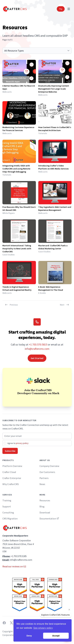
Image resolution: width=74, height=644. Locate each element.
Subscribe (10, 451)
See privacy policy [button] (43, 628)
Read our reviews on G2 (14, 566)
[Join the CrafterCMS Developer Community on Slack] (37, 387)
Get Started (37, 358)
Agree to (18, 443)
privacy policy (22, 443)
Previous (11, 305)
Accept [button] (56, 636)
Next (65, 305)
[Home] (15, 9)
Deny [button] (29, 636)
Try (61, 9)
